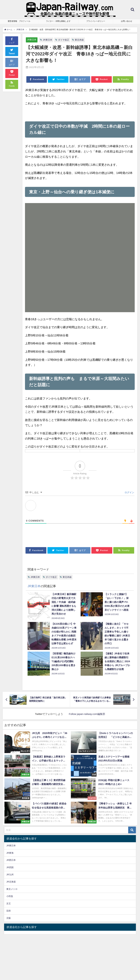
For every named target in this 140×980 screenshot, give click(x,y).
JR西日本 (11, 860)
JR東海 (10, 853)
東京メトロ (12, 889)
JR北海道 (11, 882)
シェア (12, 40)
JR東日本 (32, 40)
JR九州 (10, 875)
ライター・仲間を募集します (58, 21)
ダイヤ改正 (64, 40)
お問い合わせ (126, 21)
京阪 (9, 918)
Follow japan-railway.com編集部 (87, 714)
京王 (9, 904)
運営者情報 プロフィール (19, 21)
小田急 (10, 896)
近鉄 (9, 911)
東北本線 (79, 40)
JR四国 (10, 867)
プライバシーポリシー (96, 21)
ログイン (129, 492)
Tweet (12, 51)
